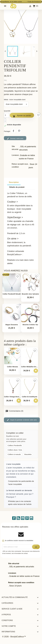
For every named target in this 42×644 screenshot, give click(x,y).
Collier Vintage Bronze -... (12, 397)
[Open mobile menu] (5, 6)
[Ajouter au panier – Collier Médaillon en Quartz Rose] (36, 371)
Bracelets (28, 454)
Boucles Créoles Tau (30, 325)
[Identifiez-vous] (30, 6)
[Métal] (16, 104)
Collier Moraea (12, 367)
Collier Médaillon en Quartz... (30, 367)
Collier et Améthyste (30, 397)
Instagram (31, 518)
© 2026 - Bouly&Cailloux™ (14, 637)
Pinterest (19, 131)
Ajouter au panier (22, 116)
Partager (13, 131)
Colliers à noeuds (14, 454)
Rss (18, 518)
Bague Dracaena (12, 325)
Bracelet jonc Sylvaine (30, 294)
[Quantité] (7, 115)
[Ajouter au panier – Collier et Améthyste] (36, 401)
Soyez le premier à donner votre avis (22, 420)
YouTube (23, 518)
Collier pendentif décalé (12, 294)
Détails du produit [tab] (17, 187)
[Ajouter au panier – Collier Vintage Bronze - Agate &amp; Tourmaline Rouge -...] (19, 401)
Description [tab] (14, 182)
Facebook (14, 518)
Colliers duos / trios (15, 450)
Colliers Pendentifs (15, 445)
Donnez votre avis (15, 139)
